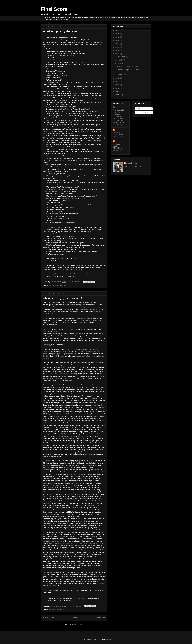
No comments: (75, 282)
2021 (118, 30)
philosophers (66, 352)
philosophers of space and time (63, 354)
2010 (118, 88)
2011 (118, 85)
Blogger (108, 639)
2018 (118, 40)
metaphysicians (83, 352)
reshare (60, 285)
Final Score (54, 9)
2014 (118, 54)
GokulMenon (132, 163)
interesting (52, 285)
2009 (118, 91)
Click (43, 17)
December (122, 57)
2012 (118, 81)
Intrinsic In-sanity (118, 145)
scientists (70, 349)
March (120, 60)
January (121, 74)
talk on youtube (69, 530)
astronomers (84, 349)
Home (74, 618)
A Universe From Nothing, (57, 543)
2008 (118, 95)
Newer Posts (48, 618)
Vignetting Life (119, 110)
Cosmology (47, 345)
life (50, 609)
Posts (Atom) (79, 624)
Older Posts (100, 618)
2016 (118, 47)
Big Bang (46, 356)
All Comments (142, 112)
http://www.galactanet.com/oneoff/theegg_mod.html (70, 274)
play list (54, 378)
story (65, 285)
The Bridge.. (118, 148)
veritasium (63, 374)
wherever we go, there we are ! (63, 298)
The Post (117, 132)
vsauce (73, 374)
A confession (118, 134)
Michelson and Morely (53, 485)
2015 (118, 51)
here (74, 276)
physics (63, 609)
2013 (118, 78)
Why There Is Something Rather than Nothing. (82, 543)
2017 (118, 44)
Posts (139, 109)
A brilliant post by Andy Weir (61, 31)
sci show (56, 374)
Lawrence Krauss (58, 541)
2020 (118, 34)
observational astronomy (87, 356)
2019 (118, 37)
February (121, 63)
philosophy (55, 609)
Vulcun (66, 499)
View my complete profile (133, 166)
